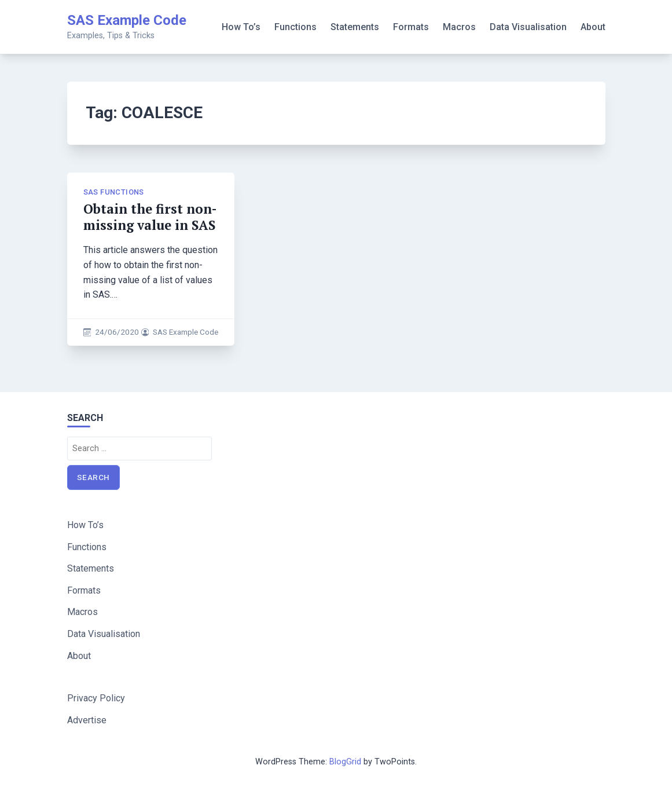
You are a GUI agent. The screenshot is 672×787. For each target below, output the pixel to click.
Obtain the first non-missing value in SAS (150, 217)
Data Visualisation (528, 27)
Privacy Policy (96, 698)
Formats (411, 27)
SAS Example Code (127, 20)
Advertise (87, 720)
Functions (295, 27)
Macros (459, 27)
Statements (355, 27)
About (593, 27)
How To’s (241, 27)
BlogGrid (345, 762)
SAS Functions (114, 192)
